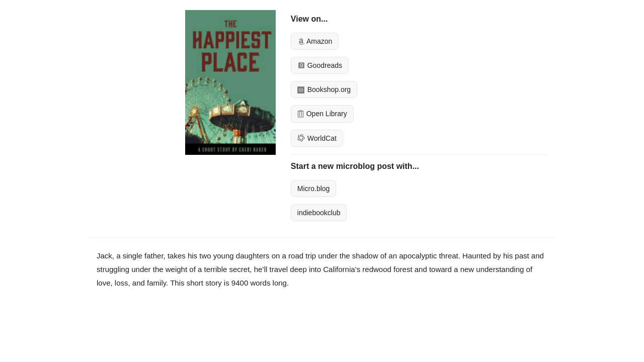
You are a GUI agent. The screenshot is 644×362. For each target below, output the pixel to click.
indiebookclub (319, 213)
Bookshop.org (324, 89)
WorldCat (317, 138)
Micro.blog (314, 189)
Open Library (322, 114)
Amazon (315, 41)
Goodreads (320, 65)
